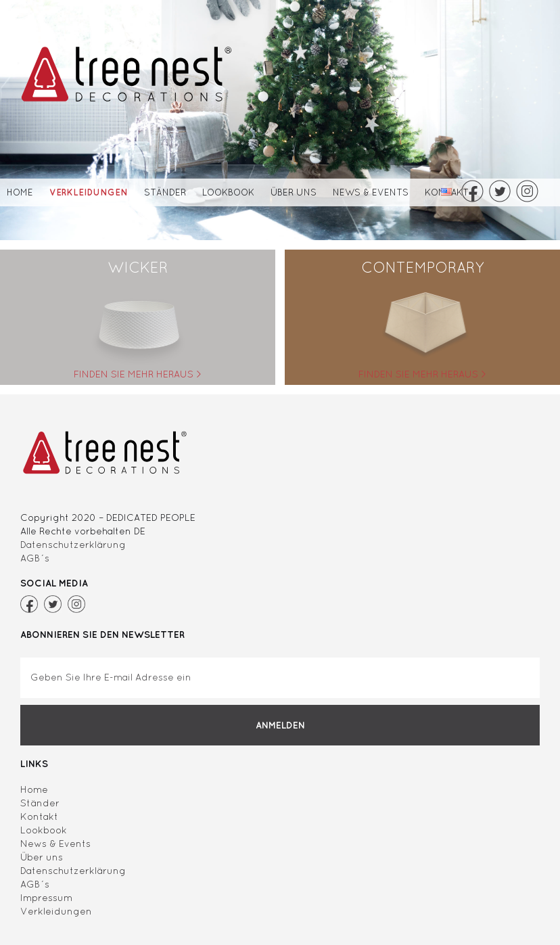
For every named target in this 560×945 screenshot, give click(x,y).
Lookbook (228, 192)
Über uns (294, 192)
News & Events (371, 192)
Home (20, 192)
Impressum (46, 898)
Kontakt (39, 816)
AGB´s (35, 558)
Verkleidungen (89, 192)
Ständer (165, 192)
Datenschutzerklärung (73, 545)
